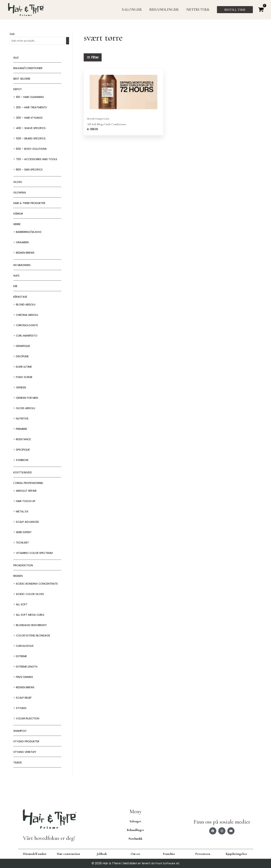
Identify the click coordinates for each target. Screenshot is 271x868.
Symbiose (23, 466)
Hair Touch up (27, 507)
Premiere (23, 435)
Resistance (25, 446)
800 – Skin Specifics (31, 176)
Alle (16, 58)
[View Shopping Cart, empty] (261, 10)
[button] (235, 10)
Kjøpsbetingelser (236, 854)
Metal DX (23, 518)
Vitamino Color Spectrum (37, 559)
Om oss (135, 854)
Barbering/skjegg (31, 238)
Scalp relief (25, 710)
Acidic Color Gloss (32, 606)
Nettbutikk (135, 839)
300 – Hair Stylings (31, 118)
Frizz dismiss (26, 689)
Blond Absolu (27, 311)
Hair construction (68, 854)
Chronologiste (28, 332)
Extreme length (29, 679)
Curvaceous (26, 658)
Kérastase (21, 303)
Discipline (24, 363)
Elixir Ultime (25, 373)
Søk (12, 34)
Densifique (24, 352)
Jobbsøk (102, 854)
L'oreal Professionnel (31, 489)
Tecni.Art (23, 549)
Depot (18, 90)
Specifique (24, 456)
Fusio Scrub (25, 383)
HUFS (17, 282)
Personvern (203, 854)
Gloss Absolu (27, 415)
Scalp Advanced (29, 528)
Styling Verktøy (26, 764)
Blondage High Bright (34, 637)
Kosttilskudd (24, 479)
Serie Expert (25, 539)
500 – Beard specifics (33, 139)
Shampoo (21, 743)
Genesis (22, 394)
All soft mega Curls (32, 627)
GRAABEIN (23, 249)
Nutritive (23, 425)
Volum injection (29, 731)
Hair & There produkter (32, 209)
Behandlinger (135, 830)
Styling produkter (28, 754)
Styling (22, 720)
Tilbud (18, 775)
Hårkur (19, 220)
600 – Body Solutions (33, 149)
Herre (18, 231)
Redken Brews (27, 259)
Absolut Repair (28, 497)
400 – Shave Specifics (33, 129)
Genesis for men (29, 404)
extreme (22, 669)
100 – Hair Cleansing (32, 97)
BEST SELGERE (23, 79)
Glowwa (20, 199)
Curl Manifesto (28, 342)
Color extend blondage (35, 648)
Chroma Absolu (29, 321)
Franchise (169, 854)
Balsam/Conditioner (30, 69)
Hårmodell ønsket (35, 854)
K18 (16, 293)
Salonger (135, 821)
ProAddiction (25, 572)
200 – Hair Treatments (34, 108)
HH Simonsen (23, 271)
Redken (19, 582)
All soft (22, 617)
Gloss (18, 188)
